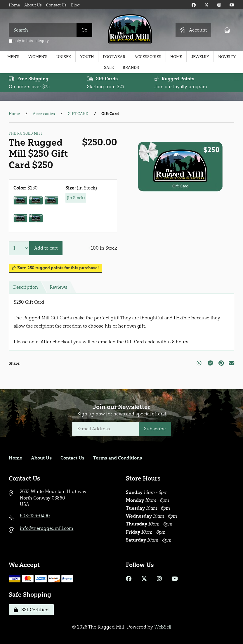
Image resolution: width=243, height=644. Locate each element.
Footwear (114, 57)
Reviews (59, 287)
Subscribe (155, 429)
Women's (38, 57)
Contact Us (56, 5)
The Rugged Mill (26, 133)
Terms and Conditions (118, 458)
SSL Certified (31, 610)
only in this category (29, 41)
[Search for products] (43, 30)
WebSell (163, 627)
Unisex (64, 57)
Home (14, 5)
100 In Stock (103, 248)
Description (26, 287)
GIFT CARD (78, 114)
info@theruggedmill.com (47, 528)
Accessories (148, 57)
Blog (75, 5)
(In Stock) (76, 198)
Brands (131, 68)
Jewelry (200, 57)
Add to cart (46, 248)
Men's (13, 57)
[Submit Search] (84, 30)
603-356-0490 (35, 516)
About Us (33, 5)
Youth (87, 57)
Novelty (227, 57)
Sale (109, 68)
